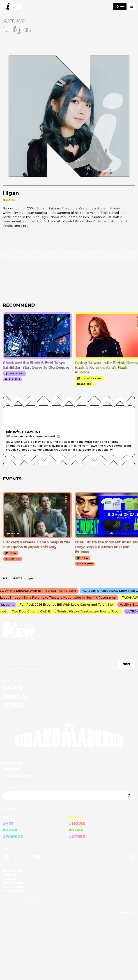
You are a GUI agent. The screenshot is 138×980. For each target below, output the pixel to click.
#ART (8, 824)
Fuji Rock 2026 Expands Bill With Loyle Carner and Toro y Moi (68, 605)
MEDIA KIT (10, 879)
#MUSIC (77, 817)
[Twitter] (100, 858)
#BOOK (10, 830)
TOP (5, 578)
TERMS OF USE (13, 887)
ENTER (126, 664)
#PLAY (9, 817)
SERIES (14, 705)
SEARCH (9, 788)
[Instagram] (69, 858)
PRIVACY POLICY (15, 891)
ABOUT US (13, 763)
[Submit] (130, 796)
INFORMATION (13, 883)
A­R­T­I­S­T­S (17, 578)
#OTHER (77, 837)
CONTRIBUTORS (19, 776)
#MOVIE (77, 824)
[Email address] (60, 664)
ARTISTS (11, 769)
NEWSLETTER (13, 656)
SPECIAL (16, 697)
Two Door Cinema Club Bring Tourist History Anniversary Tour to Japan (67, 611)
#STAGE (77, 830)
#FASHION (13, 837)
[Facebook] (132, 858)
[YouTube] (38, 858)
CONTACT (10, 875)
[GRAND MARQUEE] (69, 735)
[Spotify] (6, 858)
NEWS (12, 688)
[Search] (69, 796)
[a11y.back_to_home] (11, 6)
